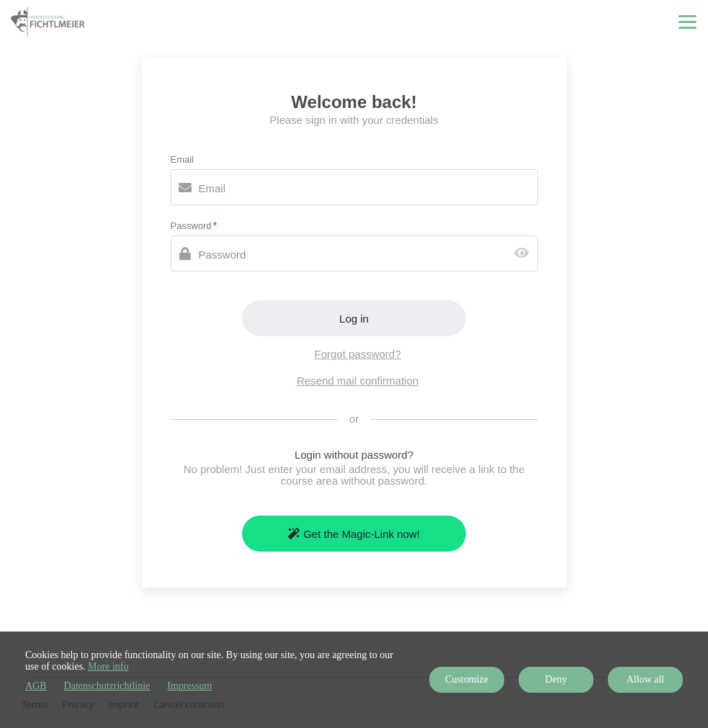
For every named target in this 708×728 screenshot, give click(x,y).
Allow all (646, 679)
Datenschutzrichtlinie (107, 686)
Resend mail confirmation (358, 381)
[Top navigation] (687, 22)
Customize (467, 679)
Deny (556, 679)
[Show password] (525, 254)
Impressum (189, 686)
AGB (36, 686)
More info (108, 666)
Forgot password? (357, 354)
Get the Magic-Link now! (354, 534)
